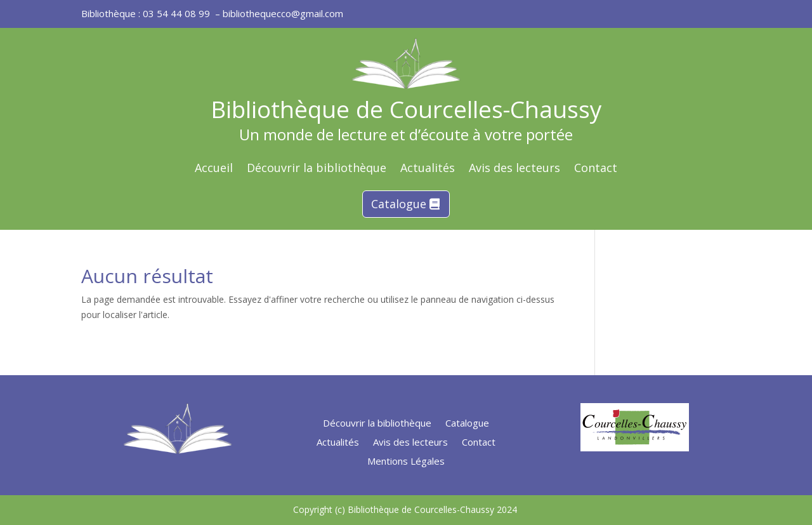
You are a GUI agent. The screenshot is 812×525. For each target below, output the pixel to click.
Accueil (214, 169)
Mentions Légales (406, 462)
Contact (596, 169)
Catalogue (399, 204)
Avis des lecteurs (514, 169)
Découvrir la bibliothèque (317, 169)
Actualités (428, 169)
